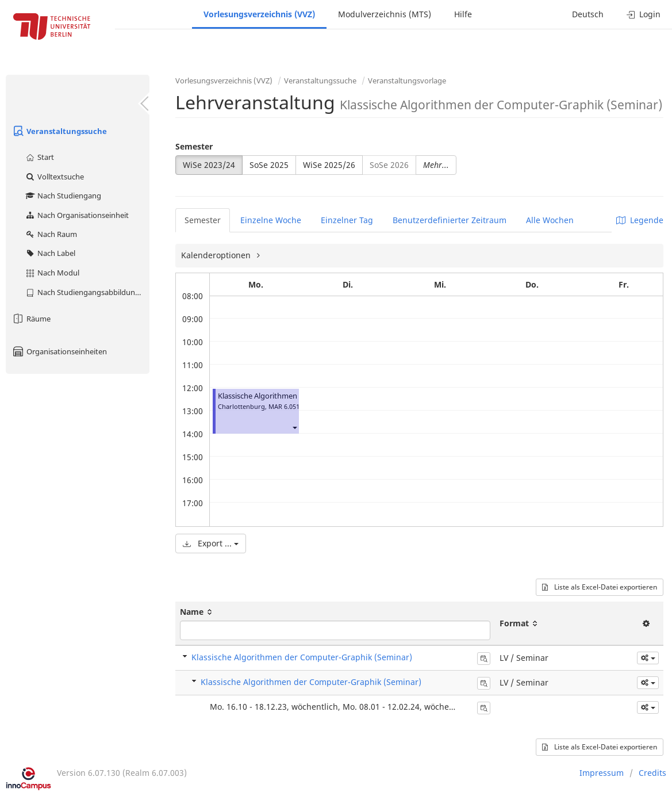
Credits (652, 773)
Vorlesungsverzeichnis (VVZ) (259, 14)
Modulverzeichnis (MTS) (385, 14)
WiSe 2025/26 (329, 165)
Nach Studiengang (63, 196)
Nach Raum (51, 234)
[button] (294, 427)
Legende (640, 220)
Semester (194, 146)
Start (39, 157)
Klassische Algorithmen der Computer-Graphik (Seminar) (302, 657)
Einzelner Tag (347, 220)
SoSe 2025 (269, 165)
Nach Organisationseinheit (77, 215)
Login (644, 14)
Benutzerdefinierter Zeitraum (450, 220)
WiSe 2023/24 (209, 165)
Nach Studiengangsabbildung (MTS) (87, 292)
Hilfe (463, 14)
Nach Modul (52, 273)
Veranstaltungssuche (59, 131)
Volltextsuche (54, 177)
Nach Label (50, 253)
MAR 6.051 (284, 406)
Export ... (211, 543)
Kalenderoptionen (217, 255)
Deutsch (588, 14)
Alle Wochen (550, 220)
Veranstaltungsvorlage (407, 81)
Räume (31, 319)
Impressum (602, 773)
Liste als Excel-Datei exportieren (600, 587)
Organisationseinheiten (59, 351)
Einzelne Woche (271, 220)
